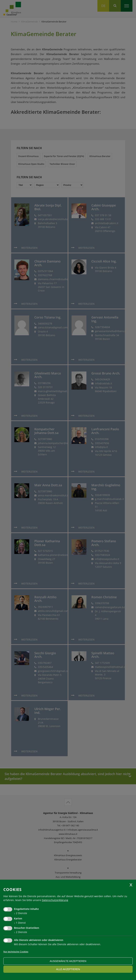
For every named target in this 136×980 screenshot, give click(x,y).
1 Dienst (20, 923)
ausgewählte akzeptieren (68, 961)
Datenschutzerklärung (55, 900)
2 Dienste (21, 913)
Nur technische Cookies (16, 952)
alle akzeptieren (68, 969)
